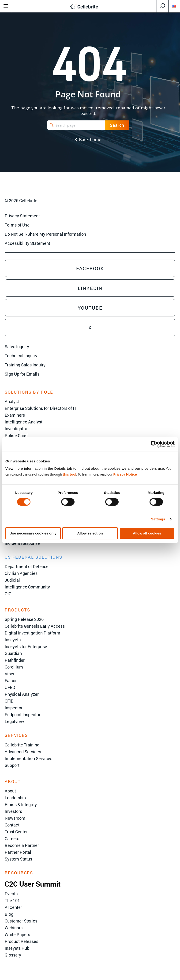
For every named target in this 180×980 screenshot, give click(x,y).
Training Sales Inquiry (25, 365)
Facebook (90, 268)
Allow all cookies (147, 533)
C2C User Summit (33, 884)
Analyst (12, 401)
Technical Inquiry (21, 356)
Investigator (16, 429)
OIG (8, 594)
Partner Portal (18, 852)
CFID (9, 701)
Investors (13, 811)
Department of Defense (27, 566)
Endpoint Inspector (22, 715)
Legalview (14, 721)
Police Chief (16, 435)
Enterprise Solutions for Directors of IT (41, 408)
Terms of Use (17, 225)
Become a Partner (22, 845)
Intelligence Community (27, 587)
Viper (10, 674)
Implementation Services (28, 758)
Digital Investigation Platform (32, 633)
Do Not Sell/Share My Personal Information (45, 234)
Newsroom (15, 818)
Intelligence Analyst (24, 422)
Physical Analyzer (22, 694)
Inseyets (13, 640)
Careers (12, 838)
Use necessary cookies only (33, 533)
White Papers (17, 934)
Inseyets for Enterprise (26, 646)
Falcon (11, 680)
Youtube (90, 308)
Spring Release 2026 (24, 619)
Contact (12, 825)
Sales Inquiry (17, 346)
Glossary (13, 955)
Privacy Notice (125, 474)
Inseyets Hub (17, 948)
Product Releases (21, 941)
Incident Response (22, 543)
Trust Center (16, 832)
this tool (69, 474)
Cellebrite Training (22, 745)
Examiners (15, 415)
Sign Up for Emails (22, 374)
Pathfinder (15, 660)
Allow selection (90, 533)
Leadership (15, 798)
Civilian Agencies (21, 573)
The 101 (12, 900)
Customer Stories (21, 921)
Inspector (14, 708)
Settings (158, 519)
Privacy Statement (22, 216)
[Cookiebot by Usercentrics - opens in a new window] (154, 444)
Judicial (12, 580)
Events (11, 894)
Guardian (13, 653)
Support (12, 765)
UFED (10, 687)
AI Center (13, 907)
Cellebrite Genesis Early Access (35, 626)
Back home (88, 139)
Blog (9, 914)
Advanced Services (23, 752)
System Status (18, 859)
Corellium (14, 667)
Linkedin (90, 288)
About (10, 791)
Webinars (14, 928)
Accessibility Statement (27, 243)
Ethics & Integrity (21, 804)
